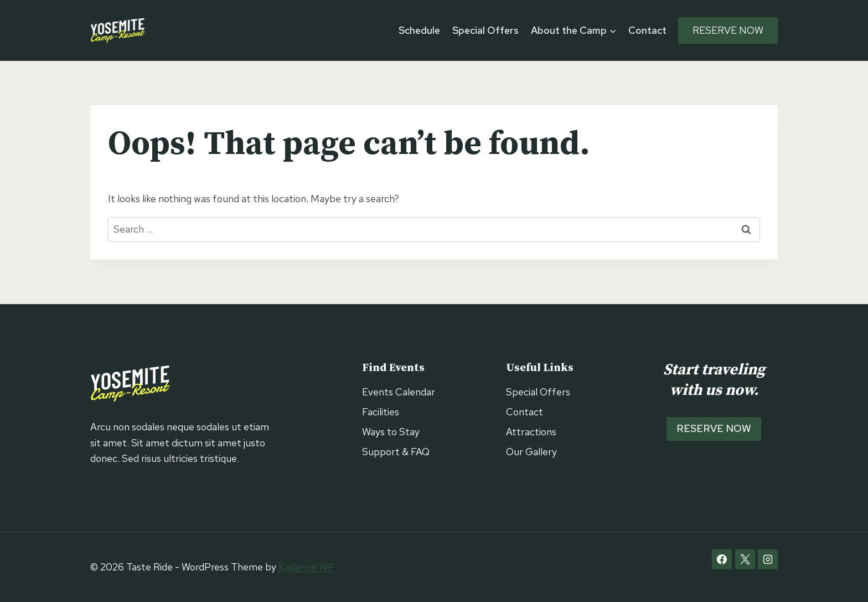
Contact (647, 30)
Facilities (381, 412)
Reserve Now (728, 30)
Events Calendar (399, 392)
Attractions (531, 432)
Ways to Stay (391, 432)
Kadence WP (306, 567)
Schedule (419, 30)
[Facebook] (722, 559)
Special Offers (485, 30)
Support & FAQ (396, 452)
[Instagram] (768, 559)
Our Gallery (531, 452)
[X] (745, 559)
